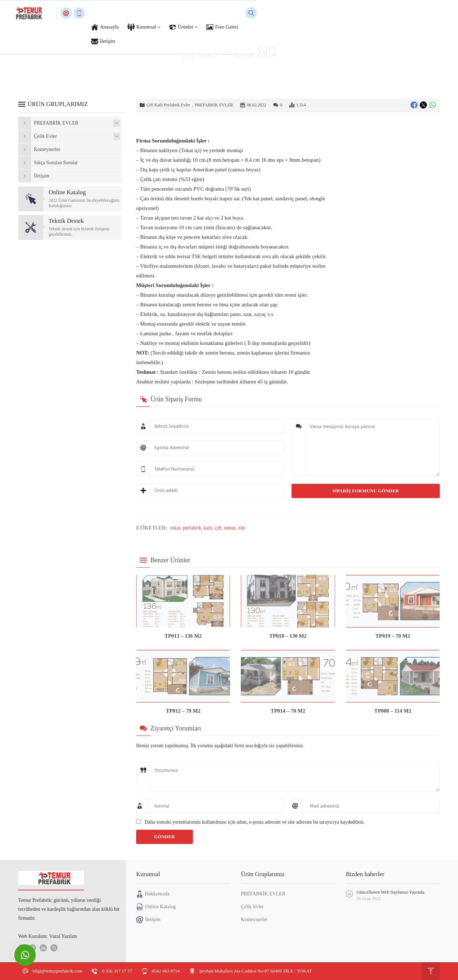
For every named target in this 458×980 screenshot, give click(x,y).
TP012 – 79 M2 (183, 711)
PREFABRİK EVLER (223, 67)
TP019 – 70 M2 (393, 636)
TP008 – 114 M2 (393, 711)
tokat (175, 528)
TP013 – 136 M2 (183, 636)
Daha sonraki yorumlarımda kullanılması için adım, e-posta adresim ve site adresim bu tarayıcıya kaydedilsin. (255, 822)
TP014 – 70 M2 (288, 711)
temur (230, 528)
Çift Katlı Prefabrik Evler (276, 67)
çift (218, 528)
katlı (208, 528)
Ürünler (188, 67)
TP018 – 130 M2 (288, 636)
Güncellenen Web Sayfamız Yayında (390, 892)
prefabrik (192, 528)
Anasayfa (166, 67)
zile (242, 528)
